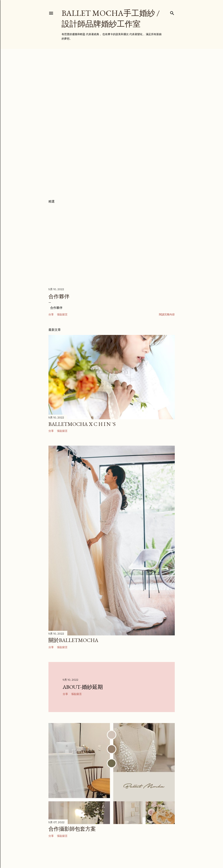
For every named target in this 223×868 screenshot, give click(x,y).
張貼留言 (62, 314)
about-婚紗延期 (83, 687)
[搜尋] (172, 12)
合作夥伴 (59, 296)
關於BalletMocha (73, 640)
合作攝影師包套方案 (72, 829)
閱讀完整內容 (167, 314)
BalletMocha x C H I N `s (82, 424)
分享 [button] (51, 314)
